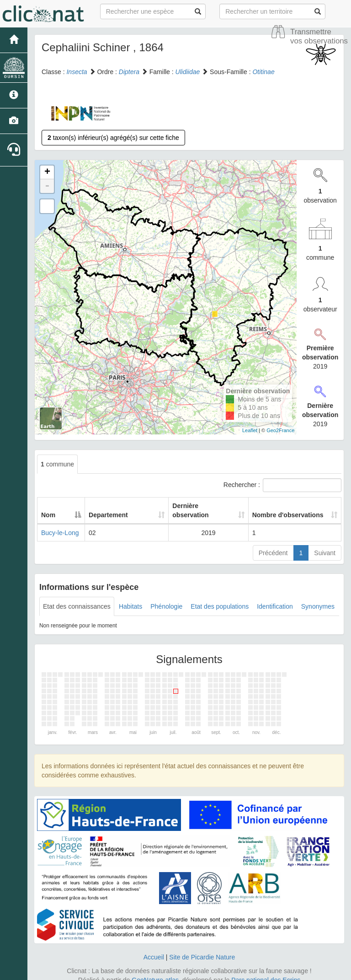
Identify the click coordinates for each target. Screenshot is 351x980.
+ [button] (47, 172)
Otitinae (263, 72)
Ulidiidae (188, 72)
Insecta (77, 72)
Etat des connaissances (77, 597)
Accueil (154, 948)
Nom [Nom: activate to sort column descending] (48, 506)
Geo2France (280, 430)
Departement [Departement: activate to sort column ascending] (111, 506)
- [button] (47, 186)
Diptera (129, 72)
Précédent (273, 544)
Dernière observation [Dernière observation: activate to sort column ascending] (188, 506)
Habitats (130, 597)
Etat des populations (220, 597)
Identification (275, 597)
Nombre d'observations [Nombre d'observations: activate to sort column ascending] (282, 506)
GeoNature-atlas (155, 971)
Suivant (325, 544)
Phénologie (166, 597)
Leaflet (250, 430)
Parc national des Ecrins (266, 971)
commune (57, 464)
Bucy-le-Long (60, 524)
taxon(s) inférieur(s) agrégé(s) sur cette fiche (113, 138)
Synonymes (318, 597)
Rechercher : (282, 485)
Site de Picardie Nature (202, 948)
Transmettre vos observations (319, 36)
